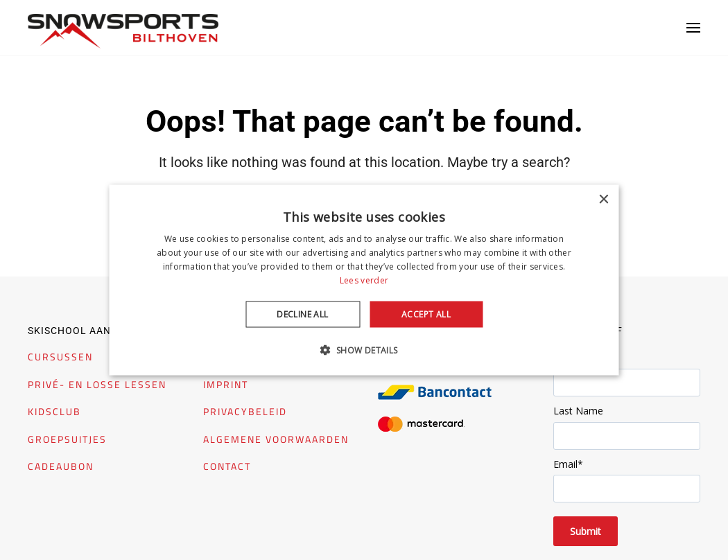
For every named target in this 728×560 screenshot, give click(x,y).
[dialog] (364, 280)
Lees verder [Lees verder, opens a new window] (364, 280)
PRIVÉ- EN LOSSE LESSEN (97, 385)
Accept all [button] (426, 314)
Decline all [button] (302, 314)
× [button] (604, 200)
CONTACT (227, 466)
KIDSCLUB (54, 412)
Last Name (578, 411)
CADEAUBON (61, 466)
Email (568, 464)
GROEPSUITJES (67, 439)
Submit (586, 531)
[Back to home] (123, 31)
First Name (578, 358)
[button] (693, 28)
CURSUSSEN (60, 357)
